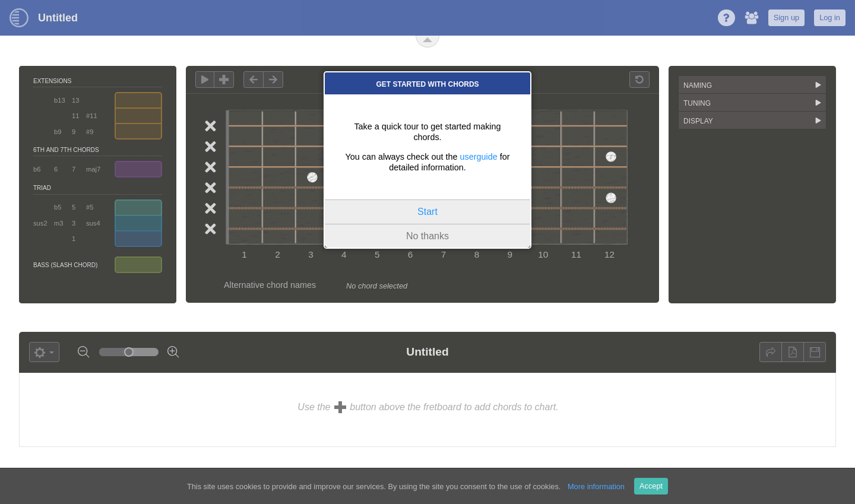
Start (427, 212)
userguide (479, 157)
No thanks (427, 236)
